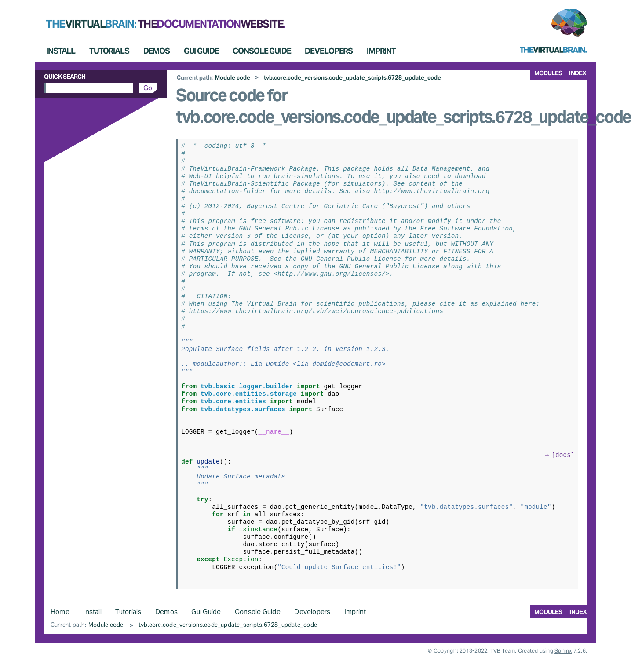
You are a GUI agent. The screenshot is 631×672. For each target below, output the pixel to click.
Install (61, 51)
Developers (329, 51)
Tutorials (109, 51)
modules (548, 73)
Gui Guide (201, 51)
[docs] (563, 455)
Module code (233, 78)
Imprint (381, 51)
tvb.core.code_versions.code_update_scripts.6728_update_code (352, 78)
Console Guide (262, 51)
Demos (157, 51)
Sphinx (563, 651)
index (578, 73)
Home (60, 612)
